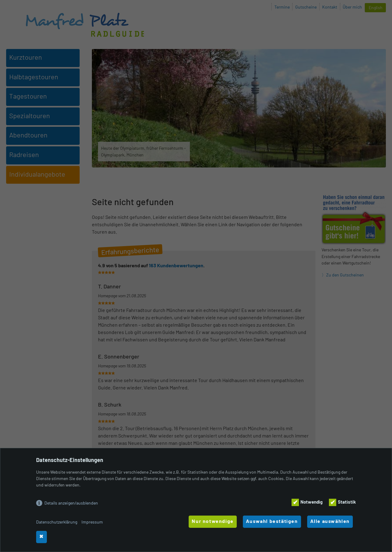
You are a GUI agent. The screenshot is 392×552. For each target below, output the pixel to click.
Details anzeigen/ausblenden (71, 503)
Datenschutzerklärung (57, 522)
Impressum (92, 522)
